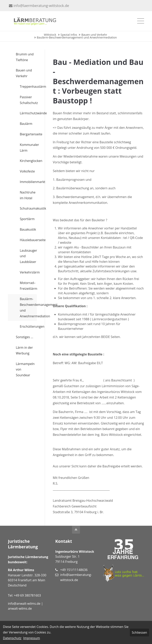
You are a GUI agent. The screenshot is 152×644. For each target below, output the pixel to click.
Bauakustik (28, 229)
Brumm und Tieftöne (25, 57)
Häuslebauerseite (28, 240)
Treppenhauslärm (28, 87)
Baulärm (26, 124)
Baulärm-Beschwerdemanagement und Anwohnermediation (28, 307)
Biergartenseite (28, 134)
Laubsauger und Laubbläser (28, 256)
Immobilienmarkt (28, 182)
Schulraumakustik (28, 208)
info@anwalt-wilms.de (24, 604)
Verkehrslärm (28, 272)
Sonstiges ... (25, 337)
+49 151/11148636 (74, 570)
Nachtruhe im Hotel (28, 195)
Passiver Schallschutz (28, 100)
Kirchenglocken (28, 161)
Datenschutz (12, 638)
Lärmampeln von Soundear (25, 370)
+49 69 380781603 (27, 595)
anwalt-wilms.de (20, 608)
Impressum (31, 638)
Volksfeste (27, 171)
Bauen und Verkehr (24, 73)
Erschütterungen (28, 326)
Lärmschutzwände (28, 113)
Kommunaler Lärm (28, 148)
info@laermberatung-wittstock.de (39, 6)
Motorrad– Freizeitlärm (28, 286)
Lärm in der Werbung (24, 350)
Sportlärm (27, 219)
